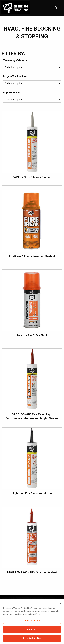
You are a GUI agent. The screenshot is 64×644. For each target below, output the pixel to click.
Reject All (32, 629)
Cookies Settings (32, 620)
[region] (32, 622)
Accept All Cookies (32, 638)
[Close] (60, 603)
